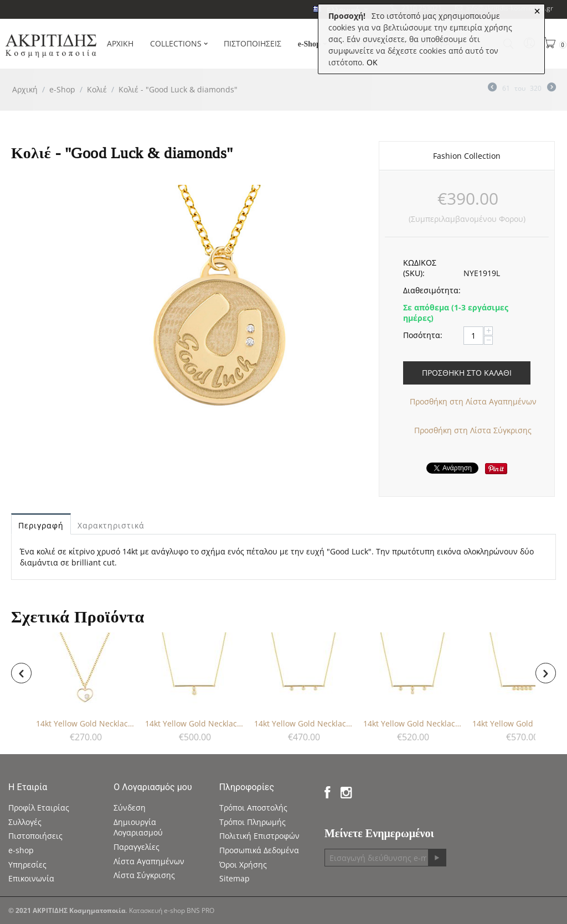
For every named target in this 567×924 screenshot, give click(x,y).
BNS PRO (200, 910)
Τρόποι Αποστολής (253, 808)
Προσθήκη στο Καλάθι (467, 373)
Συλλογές (25, 822)
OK (372, 62)
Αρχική (25, 89)
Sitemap (234, 878)
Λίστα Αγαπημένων (149, 861)
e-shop (21, 850)
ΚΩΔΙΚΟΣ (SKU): (420, 268)
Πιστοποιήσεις (35, 836)
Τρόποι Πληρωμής (252, 822)
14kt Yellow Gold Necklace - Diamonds (195, 723)
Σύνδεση (130, 808)
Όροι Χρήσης (243, 865)
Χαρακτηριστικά (111, 525)
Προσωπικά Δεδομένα (259, 850)
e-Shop (62, 89)
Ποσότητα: (423, 335)
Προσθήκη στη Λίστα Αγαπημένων (473, 401)
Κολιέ (97, 89)
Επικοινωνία (31, 878)
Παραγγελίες (136, 847)
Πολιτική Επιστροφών (259, 836)
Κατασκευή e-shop (157, 910)
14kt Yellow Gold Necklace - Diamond (86, 723)
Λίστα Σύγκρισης (144, 875)
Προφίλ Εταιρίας (39, 808)
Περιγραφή (41, 525)
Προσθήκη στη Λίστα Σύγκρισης (473, 430)
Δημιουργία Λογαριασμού (138, 827)
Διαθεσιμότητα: (429, 290)
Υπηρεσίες (27, 865)
